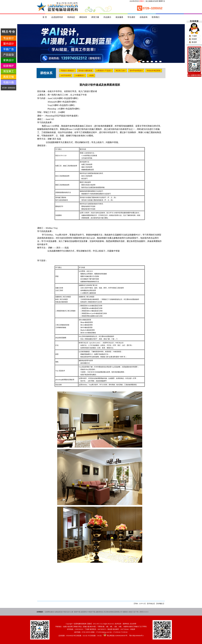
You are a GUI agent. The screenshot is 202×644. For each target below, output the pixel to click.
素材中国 (77, 612)
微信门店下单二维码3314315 (139, 612)
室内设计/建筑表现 (85, 71)
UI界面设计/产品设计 (104, 71)
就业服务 (119, 17)
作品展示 (107, 17)
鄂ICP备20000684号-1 (137, 636)
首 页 (45, 17)
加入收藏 (149, 1)
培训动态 (71, 17)
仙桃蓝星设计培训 (61, 612)
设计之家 (70, 612)
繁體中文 (162, 1)
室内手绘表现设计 (136, 71)
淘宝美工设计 (121, 71)
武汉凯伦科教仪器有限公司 (113, 612)
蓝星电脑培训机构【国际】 (83, 624)
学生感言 (131, 17)
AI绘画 (91, 75)
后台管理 (133, 624)
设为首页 (155, 1)
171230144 (117, 632)
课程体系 (83, 17)
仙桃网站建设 (49, 612)
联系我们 (156, 17)
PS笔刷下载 (91, 612)
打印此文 (151, 604)
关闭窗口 (160, 604)
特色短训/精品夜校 (154, 71)
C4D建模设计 (80, 75)
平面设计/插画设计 (68, 71)
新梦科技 (126, 624)
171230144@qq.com (102, 632)
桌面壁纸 (84, 612)
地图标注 (126, 612)
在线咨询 (144, 17)
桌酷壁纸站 (99, 612)
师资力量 (95, 17)
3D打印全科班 (66, 75)
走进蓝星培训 (57, 17)
